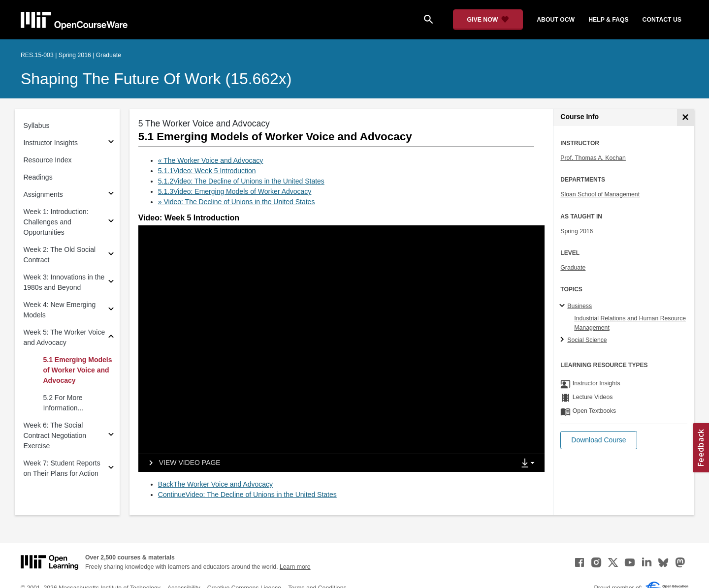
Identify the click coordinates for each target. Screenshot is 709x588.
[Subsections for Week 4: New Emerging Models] (111, 310)
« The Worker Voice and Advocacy (211, 160)
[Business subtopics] (564, 306)
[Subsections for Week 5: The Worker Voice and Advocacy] (111, 338)
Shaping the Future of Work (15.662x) (156, 79)
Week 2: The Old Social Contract (60, 255)
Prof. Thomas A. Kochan (593, 158)
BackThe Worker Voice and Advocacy (215, 484)
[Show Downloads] (530, 464)
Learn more (295, 567)
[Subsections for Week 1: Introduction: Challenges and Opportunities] (111, 222)
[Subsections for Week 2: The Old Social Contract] (111, 255)
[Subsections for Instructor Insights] (111, 143)
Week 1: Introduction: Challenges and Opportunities (56, 222)
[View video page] (181, 463)
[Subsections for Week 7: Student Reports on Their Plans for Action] (111, 469)
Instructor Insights (51, 143)
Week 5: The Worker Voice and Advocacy (64, 337)
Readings (38, 177)
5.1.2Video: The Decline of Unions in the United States (241, 181)
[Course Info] (686, 117)
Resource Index (48, 160)
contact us (662, 20)
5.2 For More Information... (64, 403)
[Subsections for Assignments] (111, 195)
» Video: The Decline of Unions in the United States (237, 202)
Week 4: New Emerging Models (60, 310)
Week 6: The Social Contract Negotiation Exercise (55, 435)
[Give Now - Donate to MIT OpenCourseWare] (488, 20)
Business (580, 306)
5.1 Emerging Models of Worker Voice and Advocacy (78, 370)
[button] (598, 440)
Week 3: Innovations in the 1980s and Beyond (64, 282)
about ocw (556, 20)
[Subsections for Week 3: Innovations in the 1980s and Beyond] (111, 283)
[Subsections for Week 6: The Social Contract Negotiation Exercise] (111, 436)
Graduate (573, 268)
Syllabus (37, 125)
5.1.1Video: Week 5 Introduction (207, 171)
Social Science (587, 340)
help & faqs (608, 20)
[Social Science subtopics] (564, 340)
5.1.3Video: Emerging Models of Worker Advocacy (235, 191)
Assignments (43, 194)
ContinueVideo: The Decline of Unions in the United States (247, 495)
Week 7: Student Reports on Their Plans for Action (62, 468)
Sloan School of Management (600, 194)
